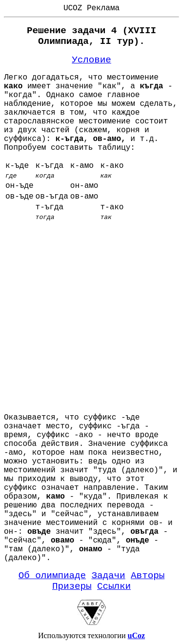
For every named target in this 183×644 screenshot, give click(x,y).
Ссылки (114, 586)
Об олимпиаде (52, 576)
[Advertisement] (91, 314)
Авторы (148, 576)
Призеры (72, 586)
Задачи (109, 576)
